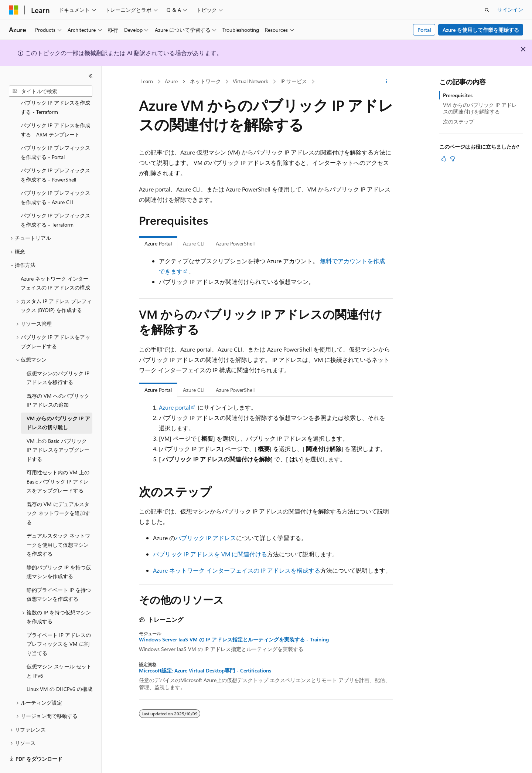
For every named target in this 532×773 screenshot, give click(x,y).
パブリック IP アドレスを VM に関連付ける (210, 554)
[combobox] (51, 91)
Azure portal (175, 407)
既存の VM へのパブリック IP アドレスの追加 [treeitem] (58, 380)
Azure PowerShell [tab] (235, 243)
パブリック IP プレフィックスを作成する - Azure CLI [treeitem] (55, 177)
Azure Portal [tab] (158, 243)
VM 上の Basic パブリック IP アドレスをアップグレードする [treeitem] (58, 430)
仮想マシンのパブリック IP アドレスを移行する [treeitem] (58, 357)
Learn (147, 81)
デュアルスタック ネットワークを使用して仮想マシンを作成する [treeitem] (58, 524)
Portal (424, 30)
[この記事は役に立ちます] (444, 159)
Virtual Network (250, 81)
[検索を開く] (487, 10)
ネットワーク (205, 81)
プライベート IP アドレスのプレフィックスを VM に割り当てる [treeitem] (59, 624)
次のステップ (458, 121)
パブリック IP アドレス (206, 538)
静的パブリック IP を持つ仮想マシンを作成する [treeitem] (59, 552)
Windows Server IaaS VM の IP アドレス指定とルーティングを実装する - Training (234, 640)
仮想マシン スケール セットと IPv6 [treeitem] (59, 651)
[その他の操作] (387, 82)
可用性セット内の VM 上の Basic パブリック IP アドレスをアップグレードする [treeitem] (58, 461)
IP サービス (294, 81)
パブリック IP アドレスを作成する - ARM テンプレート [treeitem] (55, 109)
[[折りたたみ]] (91, 76)
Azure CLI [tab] (194, 243)
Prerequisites (458, 95)
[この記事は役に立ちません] (453, 159)
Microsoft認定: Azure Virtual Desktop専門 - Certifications (205, 671)
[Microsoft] (14, 10)
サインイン (510, 9)
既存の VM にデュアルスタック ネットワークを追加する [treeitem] (58, 493)
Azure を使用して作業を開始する (481, 30)
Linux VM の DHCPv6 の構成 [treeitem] (59, 669)
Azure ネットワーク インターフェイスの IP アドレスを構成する (237, 570)
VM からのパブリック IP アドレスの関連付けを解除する (480, 108)
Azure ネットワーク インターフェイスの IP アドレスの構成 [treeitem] (55, 263)
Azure (171, 81)
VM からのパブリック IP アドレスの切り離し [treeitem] (58, 403)
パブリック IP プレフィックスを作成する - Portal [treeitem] (55, 132)
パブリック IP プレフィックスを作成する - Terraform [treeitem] (55, 200)
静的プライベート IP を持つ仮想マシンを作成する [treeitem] (59, 574)
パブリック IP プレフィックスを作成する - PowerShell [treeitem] (55, 155)
